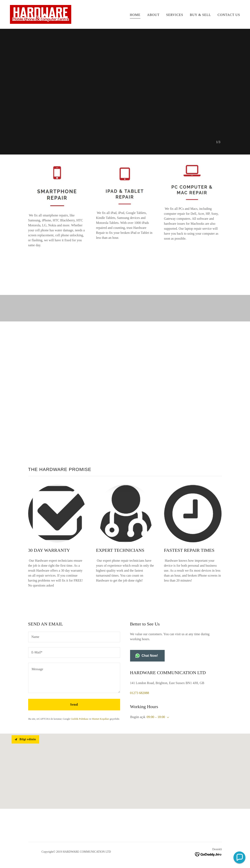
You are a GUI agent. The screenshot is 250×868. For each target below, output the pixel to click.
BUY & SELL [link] (200, 15)
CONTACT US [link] (229, 15)
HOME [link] (135, 15)
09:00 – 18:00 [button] (156, 717)
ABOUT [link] (153, 15)
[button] (167, 717)
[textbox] (74, 637)
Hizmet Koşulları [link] (101, 719)
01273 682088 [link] (140, 693)
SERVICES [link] (175, 15)
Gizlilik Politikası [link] (80, 719)
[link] (41, 14)
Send (74, 704)
